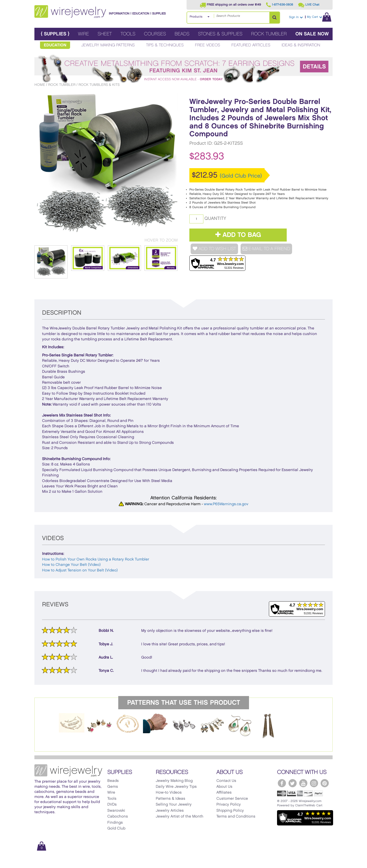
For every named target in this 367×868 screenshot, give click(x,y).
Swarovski (116, 811)
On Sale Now (312, 34)
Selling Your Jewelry (174, 805)
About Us (224, 787)
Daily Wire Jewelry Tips (176, 787)
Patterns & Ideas (171, 799)
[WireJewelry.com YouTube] (303, 783)
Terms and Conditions (236, 817)
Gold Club (116, 829)
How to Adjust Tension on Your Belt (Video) (80, 570)
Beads (182, 34)
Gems (113, 787)
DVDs (112, 805)
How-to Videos (169, 793)
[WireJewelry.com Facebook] (282, 783)
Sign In (296, 17)
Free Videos (208, 45)
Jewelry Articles (170, 811)
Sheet (105, 34)
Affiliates (224, 793)
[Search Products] (274, 18)
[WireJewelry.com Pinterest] (325, 783)
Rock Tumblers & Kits (99, 85)
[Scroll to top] (41, 864)
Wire (83, 34)
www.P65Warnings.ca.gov (226, 504)
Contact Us (226, 781)
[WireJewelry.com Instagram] (314, 783)
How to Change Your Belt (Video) (71, 565)
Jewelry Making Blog (174, 781)
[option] (72, 723)
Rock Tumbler (269, 34)
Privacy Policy (229, 805)
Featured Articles (251, 45)
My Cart (319, 17)
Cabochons (118, 817)
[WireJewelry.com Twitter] (293, 783)
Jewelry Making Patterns (108, 45)
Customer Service (232, 799)
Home (40, 85)
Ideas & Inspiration (301, 45)
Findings (115, 823)
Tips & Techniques (165, 45)
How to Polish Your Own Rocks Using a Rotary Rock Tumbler (96, 559)
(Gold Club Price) (241, 176)
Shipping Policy (230, 811)
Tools (128, 34)
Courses (155, 34)
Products (196, 17)
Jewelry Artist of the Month (180, 817)
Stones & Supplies (220, 34)
